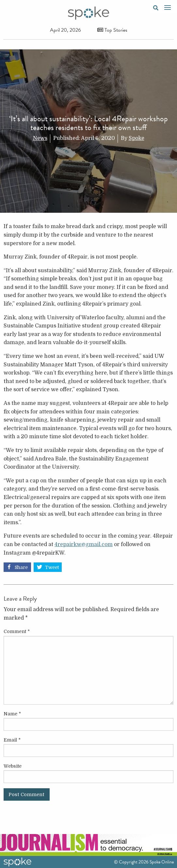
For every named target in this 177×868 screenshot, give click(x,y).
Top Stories (112, 30)
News (40, 138)
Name (12, 714)
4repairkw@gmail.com (84, 544)
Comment (17, 631)
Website (13, 766)
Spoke (137, 138)
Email (12, 740)
